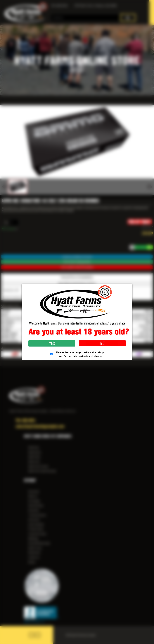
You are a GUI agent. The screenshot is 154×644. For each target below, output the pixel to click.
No (102, 343)
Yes (52, 343)
